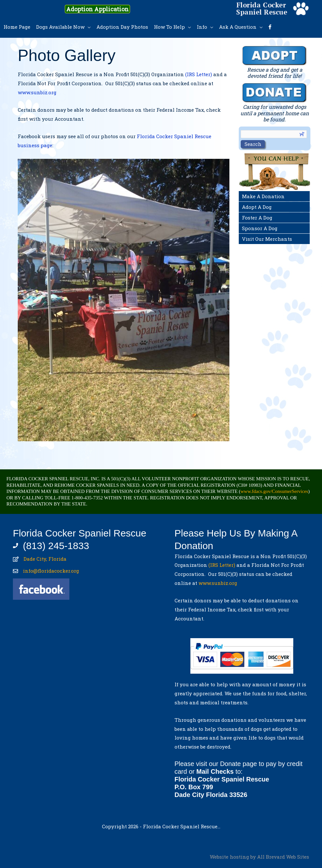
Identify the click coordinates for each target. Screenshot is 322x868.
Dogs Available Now (60, 27)
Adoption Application (97, 9)
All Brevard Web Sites (283, 857)
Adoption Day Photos (122, 27)
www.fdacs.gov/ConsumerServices (274, 491)
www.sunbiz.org (38, 92)
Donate (231, 764)
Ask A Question (238, 27)
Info (202, 27)
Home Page (17, 27)
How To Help (169, 27)
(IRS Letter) (199, 74)
